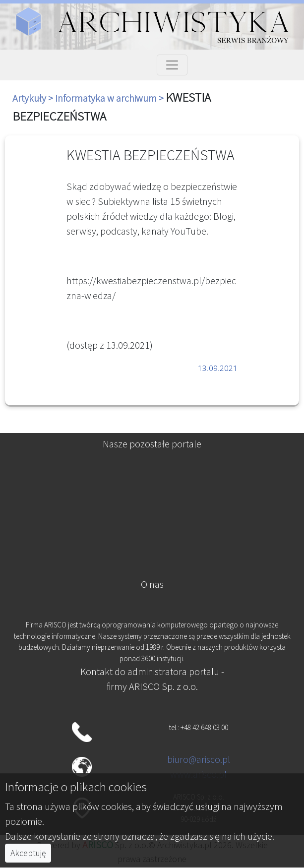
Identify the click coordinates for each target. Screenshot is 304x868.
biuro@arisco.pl (199, 759)
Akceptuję (28, 853)
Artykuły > (34, 98)
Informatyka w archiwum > (110, 98)
